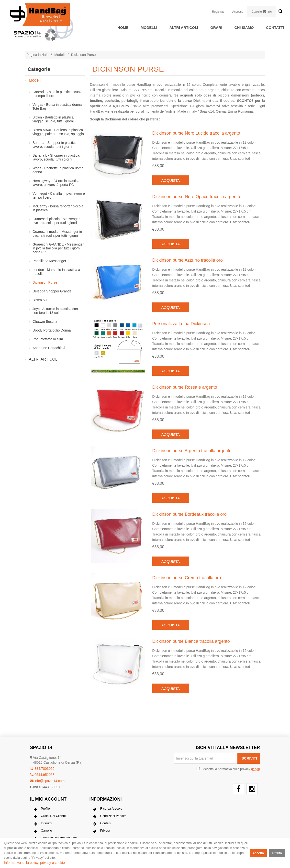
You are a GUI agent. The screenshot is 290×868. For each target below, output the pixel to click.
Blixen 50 (40, 300)
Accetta (258, 853)
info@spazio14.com (47, 781)
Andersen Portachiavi (49, 348)
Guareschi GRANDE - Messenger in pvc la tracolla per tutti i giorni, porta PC (58, 248)
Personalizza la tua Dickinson (181, 324)
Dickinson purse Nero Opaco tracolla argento (196, 197)
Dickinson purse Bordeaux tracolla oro (190, 514)
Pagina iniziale (37, 55)
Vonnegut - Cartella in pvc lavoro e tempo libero (59, 195)
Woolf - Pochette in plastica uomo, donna (58, 170)
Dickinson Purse (45, 282)
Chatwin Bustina (45, 321)
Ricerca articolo (108, 809)
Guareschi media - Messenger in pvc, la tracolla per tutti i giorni (57, 234)
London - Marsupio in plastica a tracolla (56, 272)
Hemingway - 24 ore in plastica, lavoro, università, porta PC (56, 183)
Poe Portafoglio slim (48, 339)
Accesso (238, 12)
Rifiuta (277, 853)
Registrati (218, 12)
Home (123, 27)
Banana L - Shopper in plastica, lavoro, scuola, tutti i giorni (56, 157)
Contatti (275, 27)
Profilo (42, 809)
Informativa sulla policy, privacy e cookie (34, 863)
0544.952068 (42, 775)
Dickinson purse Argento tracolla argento (192, 451)
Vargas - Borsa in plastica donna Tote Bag (57, 107)
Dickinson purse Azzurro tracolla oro (188, 260)
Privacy (102, 831)
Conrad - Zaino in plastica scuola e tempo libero (57, 94)
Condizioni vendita (110, 816)
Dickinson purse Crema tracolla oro (187, 578)
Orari (216, 27)
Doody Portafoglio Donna (52, 330)
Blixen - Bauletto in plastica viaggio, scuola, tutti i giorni (53, 119)
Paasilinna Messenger (49, 261)
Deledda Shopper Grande (52, 291)
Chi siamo (244, 27)
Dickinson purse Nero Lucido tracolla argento (196, 133)
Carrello (43, 831)
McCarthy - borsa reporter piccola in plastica (58, 208)
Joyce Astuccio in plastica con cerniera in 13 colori (55, 311)
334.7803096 (42, 769)
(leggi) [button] (256, 769)
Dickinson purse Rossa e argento (185, 387)
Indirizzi (43, 824)
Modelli (149, 27)
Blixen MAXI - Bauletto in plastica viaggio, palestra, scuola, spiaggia (58, 132)
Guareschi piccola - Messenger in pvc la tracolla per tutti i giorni (58, 221)
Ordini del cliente (50, 816)
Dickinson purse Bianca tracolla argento (191, 641)
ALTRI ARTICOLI (184, 27)
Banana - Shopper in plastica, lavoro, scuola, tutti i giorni (55, 145)
